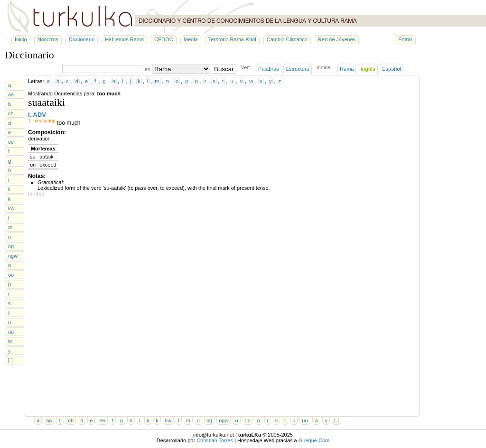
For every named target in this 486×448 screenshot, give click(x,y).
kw (11, 208)
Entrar (405, 39)
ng (11, 246)
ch (11, 113)
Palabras (268, 69)
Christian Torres (215, 440)
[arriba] (36, 194)
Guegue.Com (314, 440)
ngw (13, 256)
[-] (10, 360)
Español (392, 69)
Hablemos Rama (124, 39)
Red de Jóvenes (337, 39)
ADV (39, 115)
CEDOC (164, 39)
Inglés (368, 69)
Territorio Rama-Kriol (232, 39)
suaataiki (47, 102)
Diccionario (82, 39)
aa (11, 94)
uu (11, 332)
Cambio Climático (287, 39)
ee (11, 142)
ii (9, 189)
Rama (347, 69)
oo (11, 275)
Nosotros (48, 39)
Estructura (298, 69)
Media (191, 39)
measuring (44, 121)
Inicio (21, 39)
